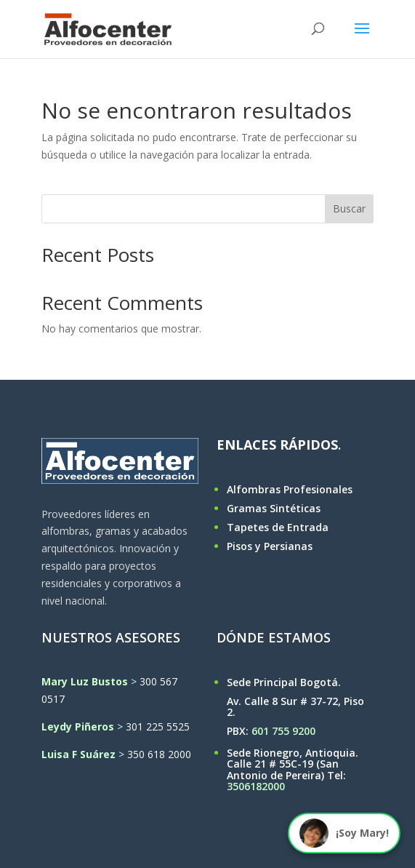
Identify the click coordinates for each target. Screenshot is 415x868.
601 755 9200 (283, 731)
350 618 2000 (159, 754)
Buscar (349, 208)
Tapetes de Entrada (278, 527)
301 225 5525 (158, 726)
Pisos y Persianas (270, 546)
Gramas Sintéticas (274, 508)
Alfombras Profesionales (290, 489)
